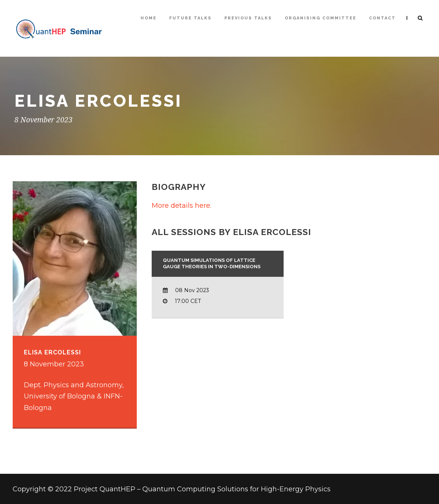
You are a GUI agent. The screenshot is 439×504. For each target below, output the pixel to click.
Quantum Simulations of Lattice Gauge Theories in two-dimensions (212, 263)
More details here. (181, 206)
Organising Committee (320, 18)
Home (149, 18)
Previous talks (248, 18)
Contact (382, 18)
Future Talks (190, 18)
